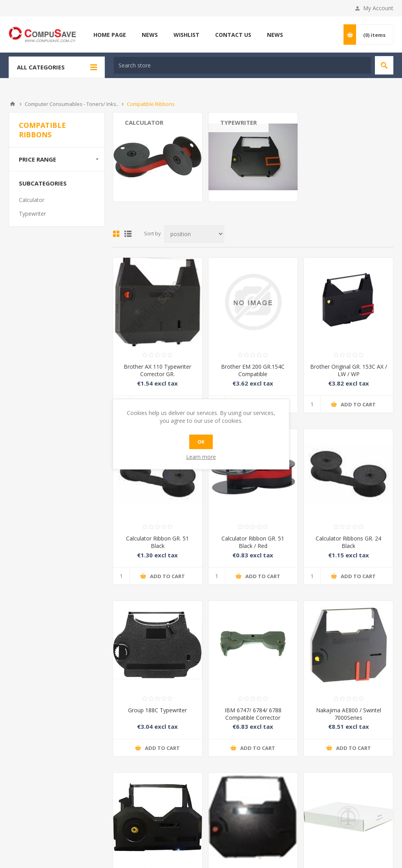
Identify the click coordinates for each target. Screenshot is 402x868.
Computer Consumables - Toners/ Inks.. (72, 104)
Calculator (144, 122)
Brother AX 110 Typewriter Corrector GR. (157, 370)
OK (201, 442)
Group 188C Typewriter (157, 710)
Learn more (201, 457)
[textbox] (242, 65)
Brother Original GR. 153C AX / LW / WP (349, 370)
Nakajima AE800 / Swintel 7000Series (349, 714)
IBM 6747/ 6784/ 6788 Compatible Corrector (253, 714)
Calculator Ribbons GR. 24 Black (348, 542)
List (128, 234)
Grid (116, 234)
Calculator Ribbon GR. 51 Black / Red (253, 542)
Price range (37, 159)
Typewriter (238, 122)
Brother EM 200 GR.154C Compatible (253, 370)
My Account (378, 8)
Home (13, 104)
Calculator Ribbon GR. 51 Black (157, 542)
